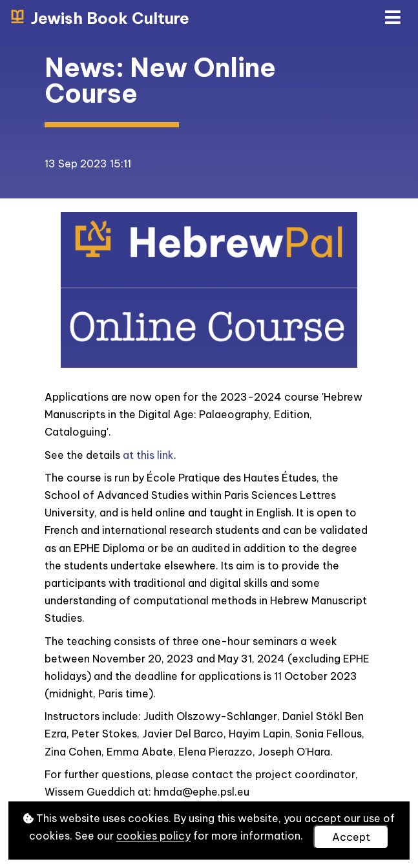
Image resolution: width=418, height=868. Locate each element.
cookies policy (153, 836)
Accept (351, 837)
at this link (148, 455)
